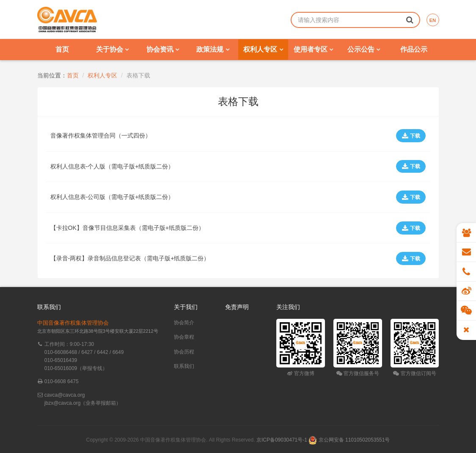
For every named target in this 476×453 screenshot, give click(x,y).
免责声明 (237, 307)
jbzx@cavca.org (63, 403)
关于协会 (112, 49)
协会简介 (184, 323)
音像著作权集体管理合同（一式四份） (101, 135)
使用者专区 (313, 49)
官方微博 (301, 373)
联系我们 (184, 366)
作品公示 (414, 49)
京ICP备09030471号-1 (282, 440)
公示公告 (364, 49)
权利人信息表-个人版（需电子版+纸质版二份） (112, 166)
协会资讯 (163, 49)
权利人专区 (263, 49)
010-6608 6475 (62, 381)
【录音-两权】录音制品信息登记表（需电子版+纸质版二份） (130, 258)
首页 (62, 49)
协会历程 (184, 352)
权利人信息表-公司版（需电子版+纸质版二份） (112, 197)
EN (433, 20)
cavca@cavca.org (65, 395)
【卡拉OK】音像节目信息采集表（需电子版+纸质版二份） (127, 228)
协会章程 (184, 337)
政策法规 (213, 49)
